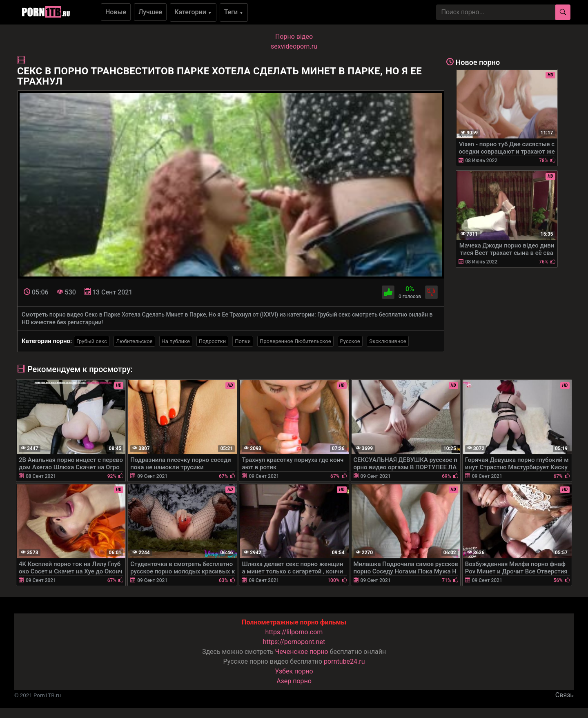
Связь (565, 695)
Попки (243, 341)
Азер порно (294, 681)
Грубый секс (92, 341)
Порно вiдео (294, 37)
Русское (350, 341)
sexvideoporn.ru (294, 46)
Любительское (134, 341)
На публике (176, 341)
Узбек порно (294, 671)
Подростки (212, 341)
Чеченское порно (302, 652)
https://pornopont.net (294, 642)
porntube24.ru (344, 661)
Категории (193, 12)
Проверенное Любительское (295, 341)
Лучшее (150, 12)
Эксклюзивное (388, 341)
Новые (116, 12)
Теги (234, 12)
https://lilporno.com (294, 632)
